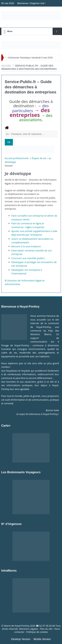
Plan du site (46, 629)
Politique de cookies (37, 632)
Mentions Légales (29, 629)
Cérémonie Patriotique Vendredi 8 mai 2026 (30, 58)
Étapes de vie (39, 158)
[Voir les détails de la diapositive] (31, 45)
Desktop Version (21, 639)
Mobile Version (42, 639)
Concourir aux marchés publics (28, 258)
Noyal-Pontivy (22, 626)
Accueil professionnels (17, 158)
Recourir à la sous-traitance (26, 246)
